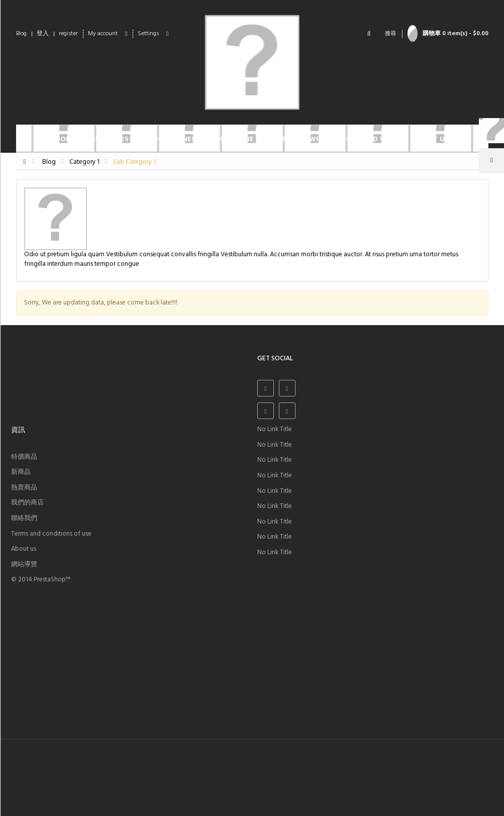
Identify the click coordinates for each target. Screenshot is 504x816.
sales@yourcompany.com (84, 777)
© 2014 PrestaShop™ (41, 580)
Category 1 (84, 162)
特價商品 (24, 457)
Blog (21, 34)
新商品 (21, 472)
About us (24, 549)
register (68, 34)
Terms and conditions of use (51, 534)
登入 (43, 34)
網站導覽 (24, 565)
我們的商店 (27, 503)
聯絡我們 (24, 518)
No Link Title (275, 429)
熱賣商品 (24, 488)
